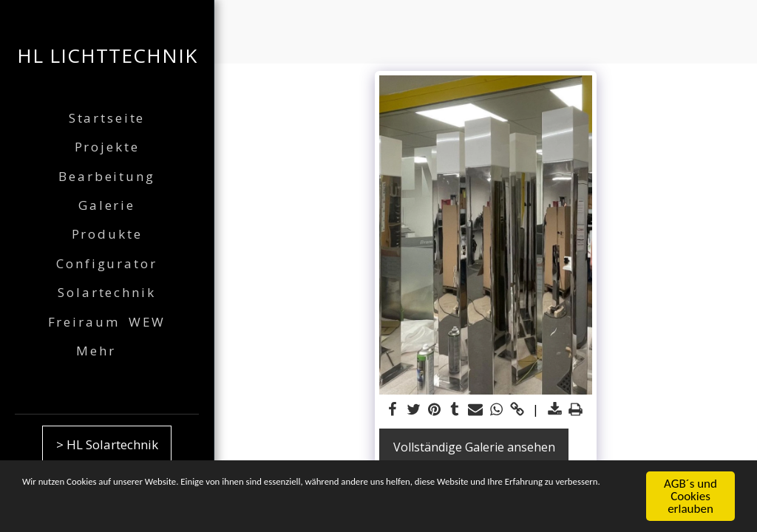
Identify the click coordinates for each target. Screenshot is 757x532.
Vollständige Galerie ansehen (474, 447)
